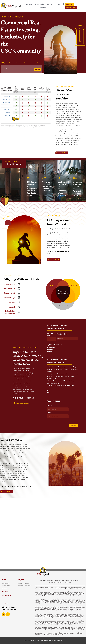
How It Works (39, 4)
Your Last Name (62, 334)
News (58, 4)
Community (43, 8)
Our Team (50, 4)
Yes (49, 391)
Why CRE (29, 4)
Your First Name (50, 335)
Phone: (49, 406)
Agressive (51, 352)
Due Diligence (6, 595)
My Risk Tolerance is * (55, 345)
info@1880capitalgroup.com (22, 404)
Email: (49, 413)
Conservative (52, 348)
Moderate (51, 350)
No (49, 393)
